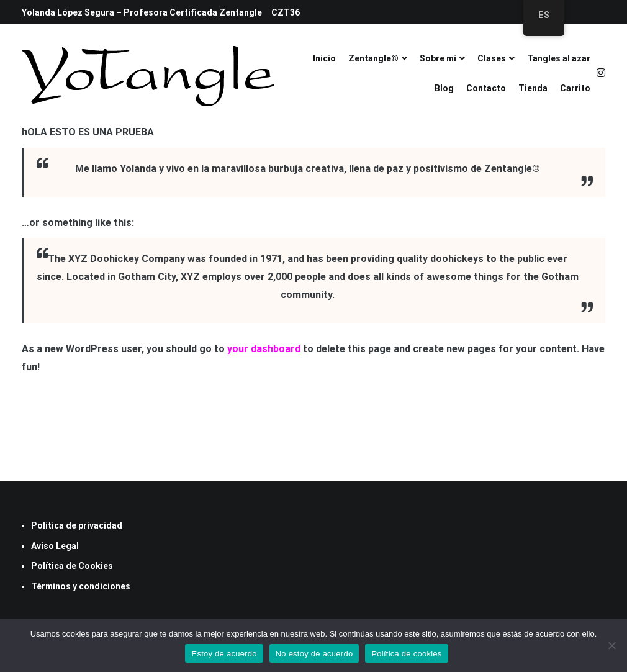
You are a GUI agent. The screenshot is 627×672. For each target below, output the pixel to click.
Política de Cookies (72, 566)
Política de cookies (406, 654)
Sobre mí (438, 58)
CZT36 (286, 12)
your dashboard (264, 349)
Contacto (486, 88)
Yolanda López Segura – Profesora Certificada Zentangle (142, 12)
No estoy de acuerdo (314, 654)
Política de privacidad (77, 525)
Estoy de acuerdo (224, 654)
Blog (444, 88)
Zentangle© (373, 58)
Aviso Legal (55, 546)
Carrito (575, 88)
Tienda (533, 88)
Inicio (324, 58)
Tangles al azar (559, 58)
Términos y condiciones (81, 586)
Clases (492, 58)
